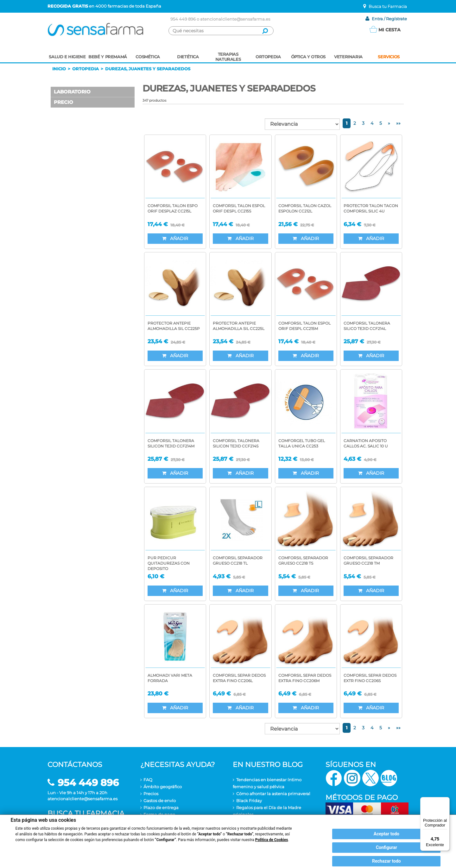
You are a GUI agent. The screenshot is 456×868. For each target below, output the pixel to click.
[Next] (389, 123)
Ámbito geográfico (163, 787)
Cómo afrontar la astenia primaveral (273, 794)
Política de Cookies (272, 840)
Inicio (59, 69)
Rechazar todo (386, 861)
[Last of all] (398, 123)
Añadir (175, 238)
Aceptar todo (386, 834)
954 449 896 (183, 19)
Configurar (386, 847)
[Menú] (446, 801)
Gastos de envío (160, 801)
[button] (93, 92)
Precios (151, 794)
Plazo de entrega (161, 808)
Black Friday (249, 801)
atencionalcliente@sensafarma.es (235, 19)
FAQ (148, 780)
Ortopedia (85, 69)
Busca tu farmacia (86, 813)
